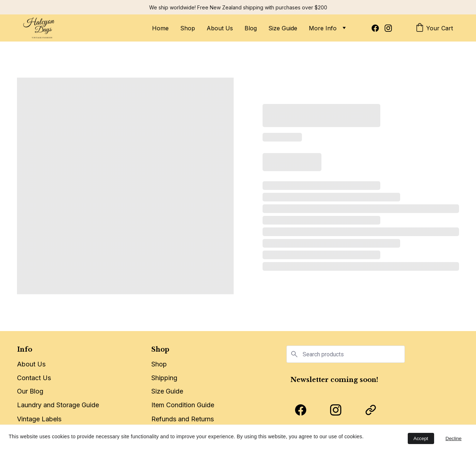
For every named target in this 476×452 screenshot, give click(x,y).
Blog (251, 28)
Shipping (164, 379)
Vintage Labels (39, 420)
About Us (220, 28)
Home (160, 28)
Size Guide (283, 28)
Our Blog (30, 391)
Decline (454, 438)
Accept (421, 438)
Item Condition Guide (183, 406)
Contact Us (34, 378)
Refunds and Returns (183, 420)
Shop (188, 28)
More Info (323, 28)
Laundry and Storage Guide (58, 405)
